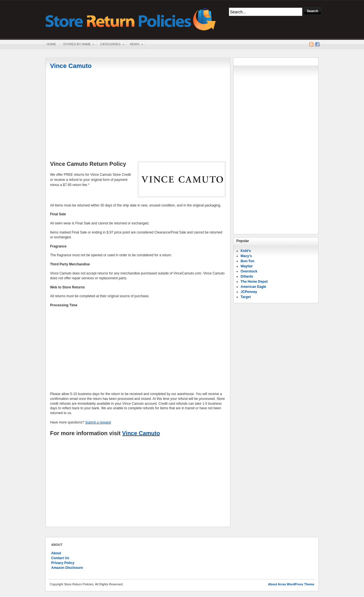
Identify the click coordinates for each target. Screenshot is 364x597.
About (56, 553)
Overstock (249, 271)
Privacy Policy (63, 563)
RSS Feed (311, 44)
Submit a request (98, 422)
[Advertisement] (138, 116)
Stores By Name (77, 45)
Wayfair (247, 266)
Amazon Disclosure (67, 568)
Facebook (317, 44)
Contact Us (60, 558)
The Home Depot (254, 282)
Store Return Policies (131, 19)
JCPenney (249, 292)
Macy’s (246, 256)
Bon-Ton (247, 261)
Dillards (247, 276)
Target (246, 297)
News (135, 45)
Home (51, 44)
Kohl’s (246, 251)
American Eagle (253, 287)
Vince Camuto (71, 66)
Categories (110, 45)
